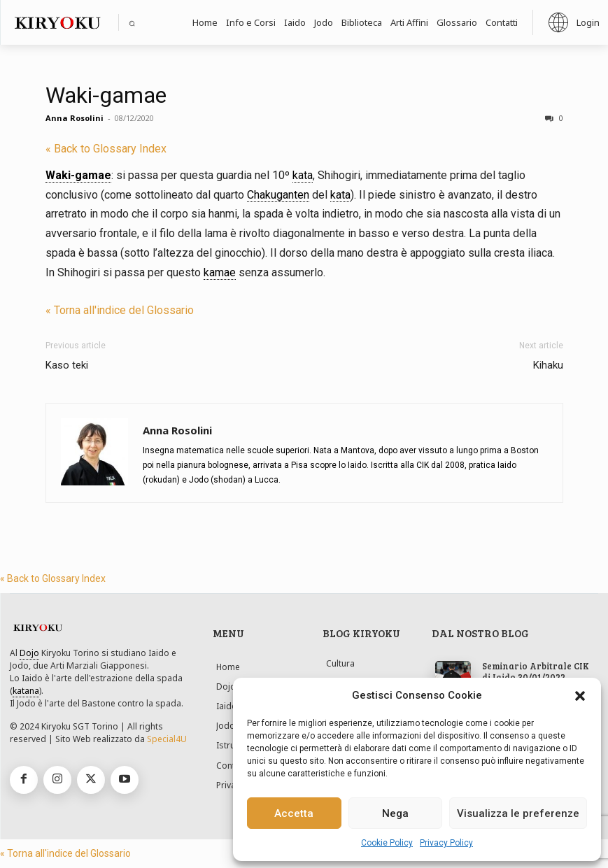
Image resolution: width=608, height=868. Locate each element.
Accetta (294, 813)
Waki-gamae (106, 95)
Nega (395, 813)
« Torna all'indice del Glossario (120, 310)
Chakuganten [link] (278, 195)
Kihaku (548, 365)
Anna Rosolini (75, 118)
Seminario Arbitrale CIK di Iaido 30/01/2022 (531, 671)
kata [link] (303, 175)
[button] (580, 696)
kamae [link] (220, 272)
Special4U (167, 739)
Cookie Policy (387, 843)
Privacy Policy (446, 843)
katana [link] (26, 691)
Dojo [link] (29, 653)
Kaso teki (67, 365)
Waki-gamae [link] (78, 175)
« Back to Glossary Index (106, 149)
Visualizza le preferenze (518, 813)
